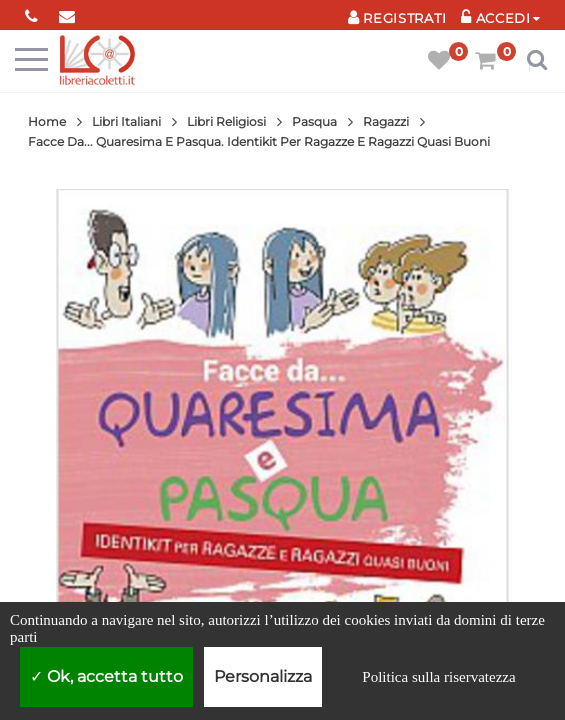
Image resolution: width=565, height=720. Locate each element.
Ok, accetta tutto (106, 676)
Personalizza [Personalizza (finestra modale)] (263, 676)
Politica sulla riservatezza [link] (438, 677)
